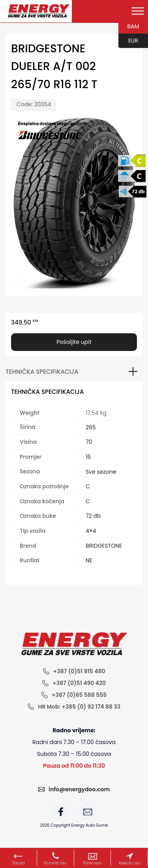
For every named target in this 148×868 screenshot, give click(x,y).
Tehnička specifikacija (42, 372)
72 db (93, 516)
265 (91, 427)
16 (88, 457)
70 (89, 442)
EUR (128, 41)
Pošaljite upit (74, 342)
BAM (129, 27)
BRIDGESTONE (104, 546)
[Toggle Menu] (138, 11)
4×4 (91, 531)
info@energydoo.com (79, 789)
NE (89, 560)
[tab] (74, 372)
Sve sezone (101, 472)
